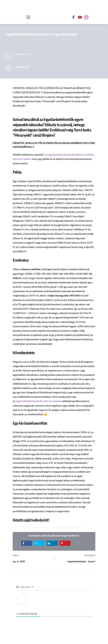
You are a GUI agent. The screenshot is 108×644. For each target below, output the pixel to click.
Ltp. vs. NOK (19, 561)
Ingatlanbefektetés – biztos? (81, 561)
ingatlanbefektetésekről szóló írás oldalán (39, 401)
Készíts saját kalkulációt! (31, 520)
